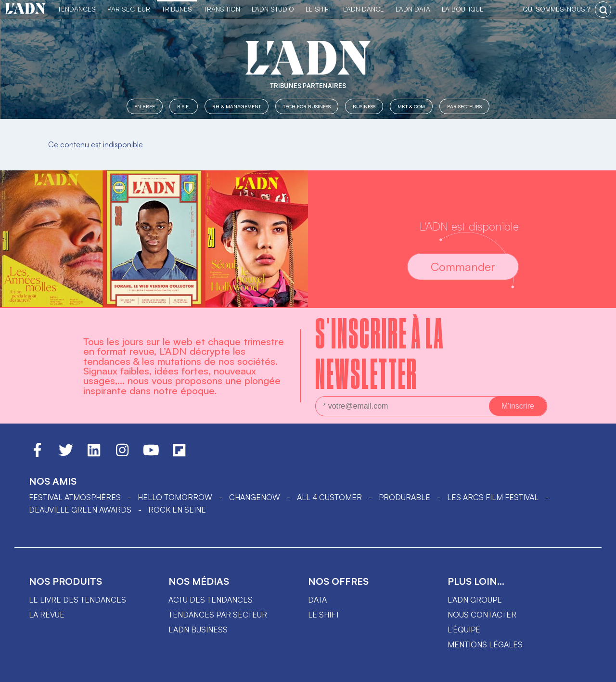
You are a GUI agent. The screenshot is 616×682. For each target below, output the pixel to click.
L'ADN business (198, 630)
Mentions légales (485, 644)
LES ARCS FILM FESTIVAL (493, 497)
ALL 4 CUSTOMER (329, 497)
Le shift (324, 615)
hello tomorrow (175, 497)
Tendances (77, 9)
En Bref (145, 106)
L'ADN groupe (475, 600)
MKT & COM (411, 106)
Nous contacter (482, 615)
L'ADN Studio (273, 9)
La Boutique (463, 9)
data (317, 600)
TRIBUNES (177, 9)
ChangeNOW (255, 497)
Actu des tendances (211, 600)
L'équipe (464, 630)
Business (364, 106)
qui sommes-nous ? (556, 9)
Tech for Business (307, 106)
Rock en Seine (177, 510)
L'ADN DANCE (364, 9)
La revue (47, 615)
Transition (222, 9)
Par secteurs (464, 106)
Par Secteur (129, 9)
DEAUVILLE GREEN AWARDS (80, 510)
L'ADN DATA (413, 9)
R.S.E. (184, 106)
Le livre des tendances (77, 600)
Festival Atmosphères (75, 497)
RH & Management (237, 106)
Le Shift (319, 9)
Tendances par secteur (218, 615)
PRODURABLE (404, 497)
